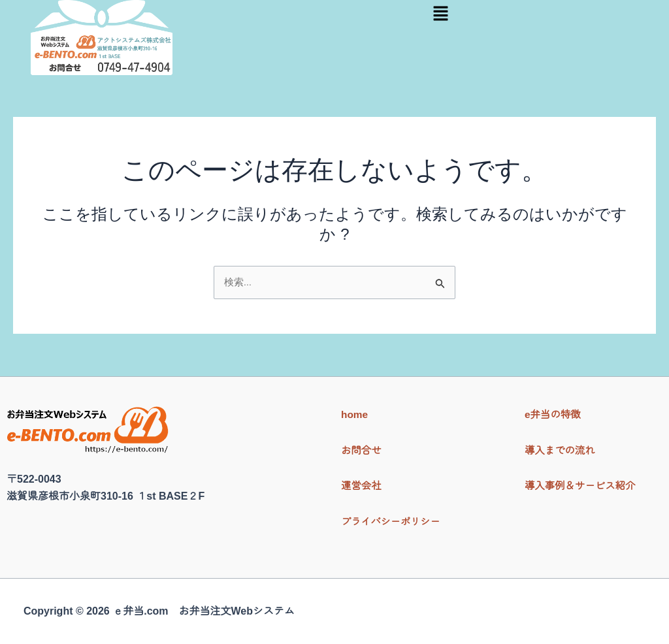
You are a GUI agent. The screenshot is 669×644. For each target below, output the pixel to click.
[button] (440, 14)
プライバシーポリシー (393, 522)
